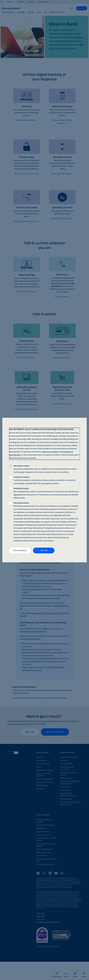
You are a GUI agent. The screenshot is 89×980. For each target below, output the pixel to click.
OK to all (44, 550)
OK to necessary (20, 550)
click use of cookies (50, 452)
